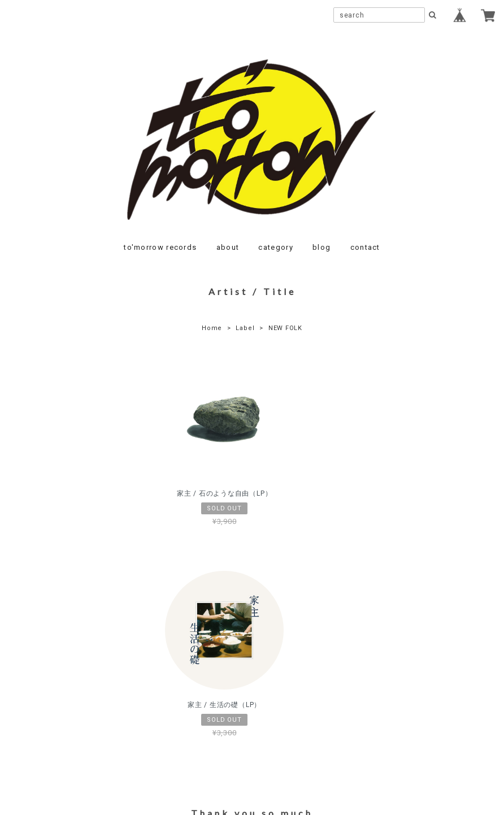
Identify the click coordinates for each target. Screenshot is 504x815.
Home (212, 328)
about (228, 247)
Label (245, 328)
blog (321, 247)
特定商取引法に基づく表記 (288, 738)
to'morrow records (160, 247)
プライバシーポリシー (190, 738)
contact (365, 247)
